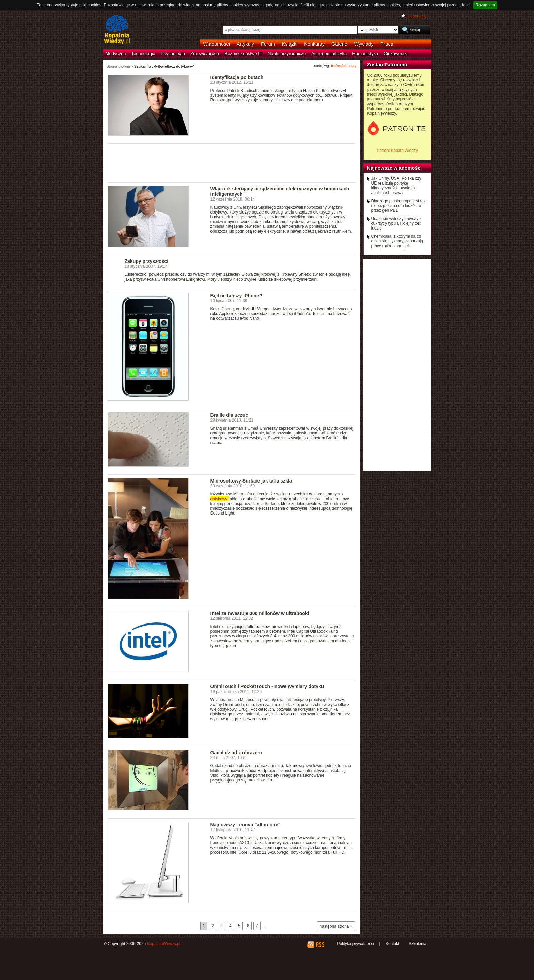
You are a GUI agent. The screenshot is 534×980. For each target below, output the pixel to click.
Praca (387, 44)
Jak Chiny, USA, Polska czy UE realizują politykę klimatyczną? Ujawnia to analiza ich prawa (396, 186)
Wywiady (364, 44)
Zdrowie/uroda (205, 54)
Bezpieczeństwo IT (243, 54)
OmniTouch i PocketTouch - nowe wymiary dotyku (267, 686)
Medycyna (116, 54)
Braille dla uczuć (229, 415)
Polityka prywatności (355, 944)
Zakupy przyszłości (147, 261)
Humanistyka (365, 54)
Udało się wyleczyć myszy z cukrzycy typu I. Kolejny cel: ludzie (396, 223)
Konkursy (314, 44)
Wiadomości (217, 44)
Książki (290, 44)
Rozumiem (485, 5)
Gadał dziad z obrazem (236, 753)
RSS (320, 945)
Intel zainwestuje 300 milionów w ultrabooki (260, 613)
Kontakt (392, 944)
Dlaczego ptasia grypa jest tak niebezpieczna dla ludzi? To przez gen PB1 (398, 206)
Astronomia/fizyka (329, 54)
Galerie (339, 44)
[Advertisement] (232, 162)
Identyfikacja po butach (237, 77)
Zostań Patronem (387, 65)
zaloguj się (417, 16)
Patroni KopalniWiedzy (397, 151)
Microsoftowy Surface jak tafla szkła (251, 481)
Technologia (143, 54)
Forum (268, 44)
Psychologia (173, 54)
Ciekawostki (396, 54)
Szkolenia (418, 944)
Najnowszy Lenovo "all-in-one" (246, 825)
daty (353, 66)
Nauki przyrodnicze (287, 54)
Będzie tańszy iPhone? (236, 296)
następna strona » (336, 926)
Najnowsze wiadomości (395, 168)
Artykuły (245, 44)
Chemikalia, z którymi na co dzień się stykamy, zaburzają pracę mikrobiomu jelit (397, 241)
